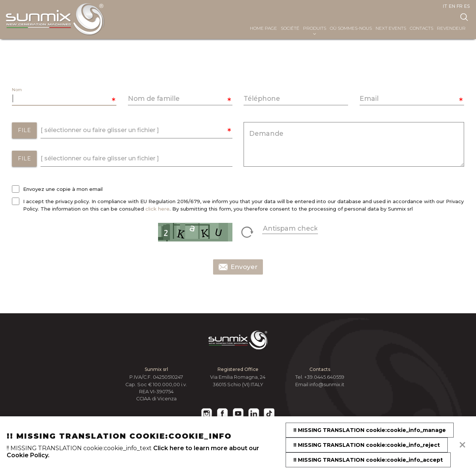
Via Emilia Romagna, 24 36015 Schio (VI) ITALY (238, 381)
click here (157, 209)
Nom (17, 90)
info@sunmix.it (327, 385)
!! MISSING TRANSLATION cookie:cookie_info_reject (367, 445)
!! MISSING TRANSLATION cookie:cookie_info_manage (370, 430)
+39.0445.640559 (324, 377)
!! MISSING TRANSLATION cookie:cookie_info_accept (368, 460)
